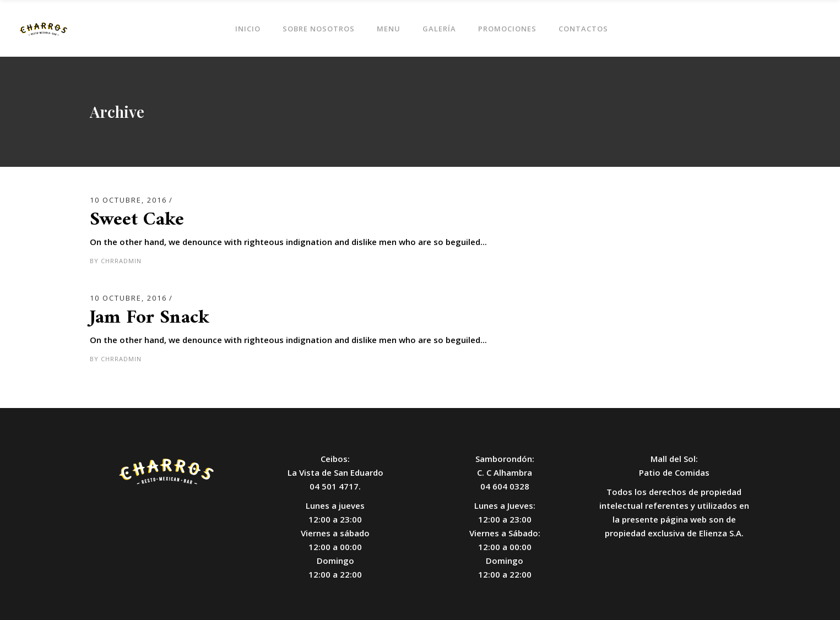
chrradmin (121, 261)
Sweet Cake (137, 220)
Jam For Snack (150, 318)
